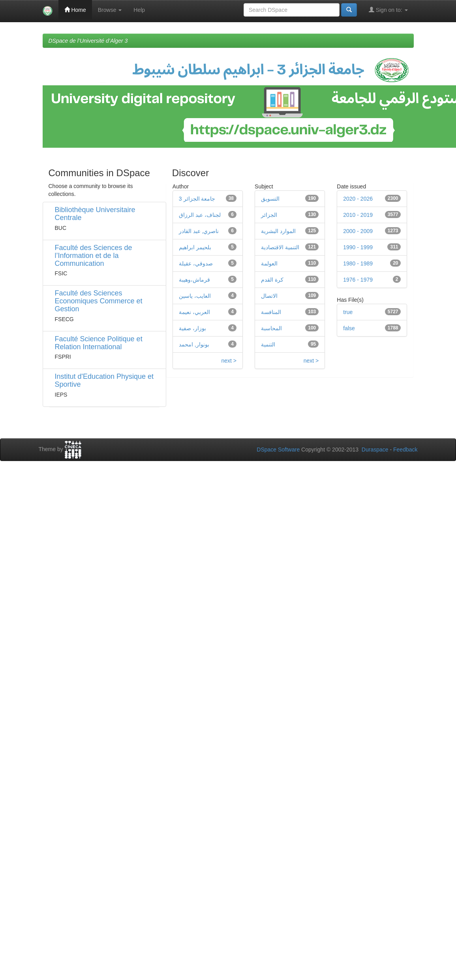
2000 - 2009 (358, 231)
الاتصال (269, 296)
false (349, 328)
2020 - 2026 (358, 199)
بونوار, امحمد (194, 344)
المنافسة (271, 312)
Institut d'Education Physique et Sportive (104, 380)
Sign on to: (388, 10)
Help (139, 10)
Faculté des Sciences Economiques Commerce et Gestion (99, 301)
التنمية (268, 344)
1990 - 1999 (358, 247)
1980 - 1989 (358, 263)
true (348, 312)
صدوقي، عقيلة (196, 263)
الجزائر (269, 215)
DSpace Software (278, 450)
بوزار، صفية (192, 328)
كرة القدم (272, 280)
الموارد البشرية (278, 231)
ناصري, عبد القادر (199, 231)
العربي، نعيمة (194, 312)
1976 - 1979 (358, 280)
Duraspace (375, 450)
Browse (110, 10)
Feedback (405, 450)
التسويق (270, 199)
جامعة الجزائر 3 (197, 199)
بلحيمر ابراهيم (195, 247)
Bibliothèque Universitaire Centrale (95, 214)
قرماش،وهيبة (194, 280)
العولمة (269, 263)
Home (75, 10)
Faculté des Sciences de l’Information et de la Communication (94, 256)
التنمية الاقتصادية (280, 247)
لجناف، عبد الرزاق (200, 215)
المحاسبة (271, 328)
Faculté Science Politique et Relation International (99, 343)
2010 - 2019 (358, 215)
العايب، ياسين (195, 296)
